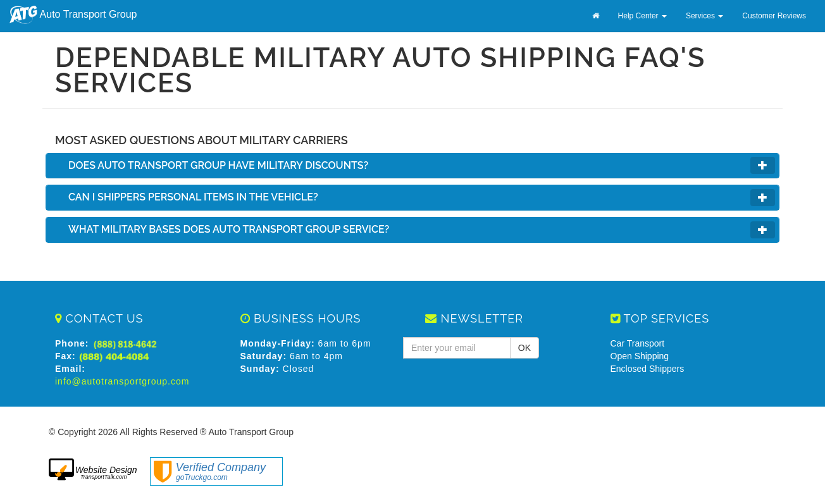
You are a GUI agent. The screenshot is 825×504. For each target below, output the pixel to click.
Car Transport (638, 343)
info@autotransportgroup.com (122, 381)
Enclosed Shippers (648, 369)
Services (704, 16)
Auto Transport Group (73, 15)
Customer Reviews (774, 16)
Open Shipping (640, 356)
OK (524, 348)
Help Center (642, 16)
